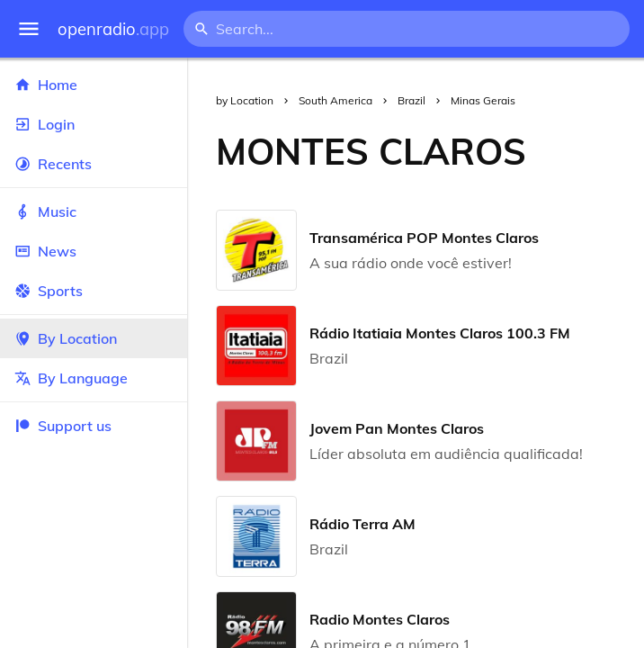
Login (94, 124)
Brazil (411, 100)
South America (335, 100)
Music (94, 211)
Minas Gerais (483, 100)
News (94, 251)
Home (94, 85)
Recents (94, 164)
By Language (94, 378)
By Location (94, 338)
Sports (94, 291)
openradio (113, 29)
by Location (245, 100)
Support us (63, 426)
